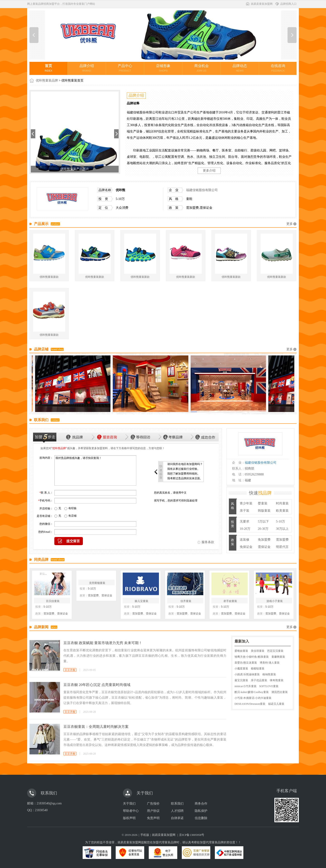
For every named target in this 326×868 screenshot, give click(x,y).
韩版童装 (264, 511)
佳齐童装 (186, 601)
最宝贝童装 (241, 680)
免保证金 (246, 547)
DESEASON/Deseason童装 (250, 704)
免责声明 (153, 818)
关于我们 (129, 804)
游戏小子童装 (275, 601)
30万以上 (282, 529)
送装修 (244, 540)
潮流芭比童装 (280, 692)
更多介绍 (209, 171)
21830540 (41, 810)
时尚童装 (282, 503)
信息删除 (201, 818)
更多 (290, 224)
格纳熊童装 (269, 674)
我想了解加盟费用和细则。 (184, 474)
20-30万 (263, 529)
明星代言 (282, 547)
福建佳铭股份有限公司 (202, 190)
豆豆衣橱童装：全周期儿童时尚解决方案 (96, 727)
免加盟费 (264, 540)
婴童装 (263, 503)
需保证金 (264, 547)
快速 (260, 493)
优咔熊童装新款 (49, 277)
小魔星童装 (241, 669)
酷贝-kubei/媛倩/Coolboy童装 (252, 692)
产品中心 (125, 68)
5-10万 (280, 522)
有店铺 (72, 516)
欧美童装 (282, 511)
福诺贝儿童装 (276, 704)
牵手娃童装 (230, 601)
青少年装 (246, 503)
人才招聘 (177, 811)
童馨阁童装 (278, 657)
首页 (48, 68)
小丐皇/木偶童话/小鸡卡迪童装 (253, 698)
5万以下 (263, 522)
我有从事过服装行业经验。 (184, 469)
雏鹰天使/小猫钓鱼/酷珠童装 (252, 657)
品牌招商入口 (286, 4)
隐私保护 (201, 811)
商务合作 (201, 804)
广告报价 (153, 804)
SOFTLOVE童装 (269, 686)
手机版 (145, 835)
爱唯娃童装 (241, 651)
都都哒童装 (258, 669)
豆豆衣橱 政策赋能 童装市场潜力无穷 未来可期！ (103, 643)
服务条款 (208, 542)
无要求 (244, 522)
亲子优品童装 (259, 680)
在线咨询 (278, 68)
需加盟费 (282, 540)
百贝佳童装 (53, 601)
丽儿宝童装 (141, 601)
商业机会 (201, 68)
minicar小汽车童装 (246, 686)
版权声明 (129, 818)
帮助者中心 (131, 811)
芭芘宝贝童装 (275, 651)
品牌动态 (240, 68)
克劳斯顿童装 (97, 583)
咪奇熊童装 (277, 680)
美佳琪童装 (258, 651)
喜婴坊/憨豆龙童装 (246, 663)
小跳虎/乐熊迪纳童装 (247, 674)
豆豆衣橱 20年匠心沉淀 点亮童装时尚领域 (97, 685)
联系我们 (177, 804)
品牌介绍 (87, 68)
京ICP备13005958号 (192, 835)
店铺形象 (163, 68)
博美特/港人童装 (270, 663)
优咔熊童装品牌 (47, 80)
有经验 (72, 508)
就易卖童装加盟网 (259, 4)
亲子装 (244, 511)
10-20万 (245, 529)
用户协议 (153, 811)
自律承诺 (177, 818)
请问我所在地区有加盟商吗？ (185, 464)
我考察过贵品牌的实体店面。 (185, 478)
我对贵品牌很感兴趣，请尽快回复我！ (95, 470)
